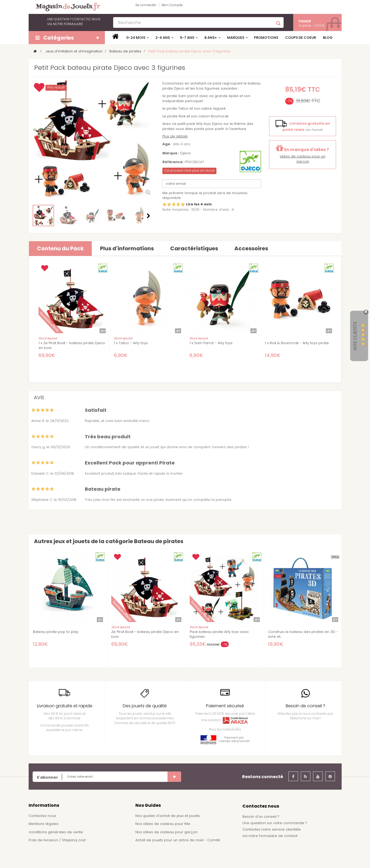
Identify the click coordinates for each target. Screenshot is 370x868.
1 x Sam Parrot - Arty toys (211, 343)
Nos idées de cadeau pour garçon (166, 832)
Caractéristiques (194, 248)
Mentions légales (44, 824)
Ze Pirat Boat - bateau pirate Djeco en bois (145, 634)
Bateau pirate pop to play (56, 632)
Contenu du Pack (60, 248)
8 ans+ (211, 38)
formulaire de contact (278, 836)
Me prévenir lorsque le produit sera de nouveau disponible (205, 195)
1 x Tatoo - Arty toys (131, 343)
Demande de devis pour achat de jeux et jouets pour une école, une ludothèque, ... (183, 856)
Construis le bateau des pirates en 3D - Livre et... (303, 634)
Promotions (266, 38)
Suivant (148, 216)
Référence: (173, 162)
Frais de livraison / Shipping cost (57, 840)
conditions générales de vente (56, 832)
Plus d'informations (127, 248)
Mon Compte (172, 5)
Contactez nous (42, 816)
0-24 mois (136, 38)
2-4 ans (163, 38)
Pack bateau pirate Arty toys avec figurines (219, 634)
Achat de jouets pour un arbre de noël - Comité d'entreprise (178, 843)
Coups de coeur (301, 38)
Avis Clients (355, 336)
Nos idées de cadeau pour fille (163, 824)
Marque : (171, 153)
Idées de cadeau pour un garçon (303, 159)
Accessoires (251, 248)
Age (166, 144)
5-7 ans (187, 38)
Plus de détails (175, 136)
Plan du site (39, 857)
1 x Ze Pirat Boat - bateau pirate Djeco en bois (72, 345)
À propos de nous (45, 848)
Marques (236, 38)
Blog (328, 38)
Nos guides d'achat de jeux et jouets (168, 816)
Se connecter (146, 5)
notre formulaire (68, 24)
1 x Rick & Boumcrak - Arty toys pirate (297, 343)
